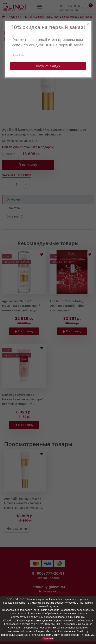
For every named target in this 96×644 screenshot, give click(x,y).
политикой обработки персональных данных (57, 617)
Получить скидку (48, 66)
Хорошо (48, 639)
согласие (54, 610)
